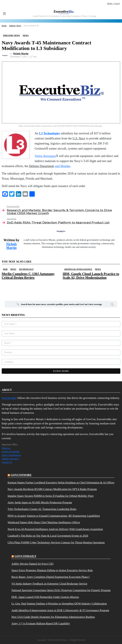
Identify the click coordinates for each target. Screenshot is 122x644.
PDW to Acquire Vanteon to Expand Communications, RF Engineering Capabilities (54, 516)
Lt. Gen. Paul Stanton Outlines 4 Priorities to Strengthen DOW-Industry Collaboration (59, 604)
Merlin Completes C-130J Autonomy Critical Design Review (28, 276)
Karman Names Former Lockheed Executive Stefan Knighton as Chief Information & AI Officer (61, 483)
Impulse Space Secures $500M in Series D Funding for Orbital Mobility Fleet (51, 496)
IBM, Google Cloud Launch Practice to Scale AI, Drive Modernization (91, 276)
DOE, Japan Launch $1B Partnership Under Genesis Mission (45, 597)
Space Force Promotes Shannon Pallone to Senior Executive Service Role (52, 570)
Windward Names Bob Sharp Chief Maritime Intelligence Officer (44, 522)
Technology (26, 269)
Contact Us (7, 462)
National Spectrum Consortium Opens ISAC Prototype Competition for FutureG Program (61, 590)
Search (112, 305)
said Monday (63, 166)
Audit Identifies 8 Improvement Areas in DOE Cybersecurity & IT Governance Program (60, 610)
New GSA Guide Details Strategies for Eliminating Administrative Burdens (53, 617)
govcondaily (25, 556)
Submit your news (10, 459)
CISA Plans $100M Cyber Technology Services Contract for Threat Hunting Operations (56, 543)
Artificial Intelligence (78, 269)
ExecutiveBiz (9, 398)
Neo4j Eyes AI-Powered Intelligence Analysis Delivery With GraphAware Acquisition (55, 529)
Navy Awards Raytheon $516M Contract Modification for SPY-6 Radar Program (52, 489)
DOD (5, 269)
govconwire (21, 475)
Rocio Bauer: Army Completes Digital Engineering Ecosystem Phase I (51, 577)
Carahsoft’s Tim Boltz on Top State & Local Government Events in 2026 (48, 536)
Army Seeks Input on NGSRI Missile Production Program (40, 503)
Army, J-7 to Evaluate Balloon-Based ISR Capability (41, 624)
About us (6, 448)
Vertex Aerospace (45, 156)
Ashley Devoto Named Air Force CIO (32, 564)
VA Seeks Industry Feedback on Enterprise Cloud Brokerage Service (49, 584)
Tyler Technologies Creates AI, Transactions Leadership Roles (42, 509)
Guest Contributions (11, 455)
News (13, 269)
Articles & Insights (11, 452)
